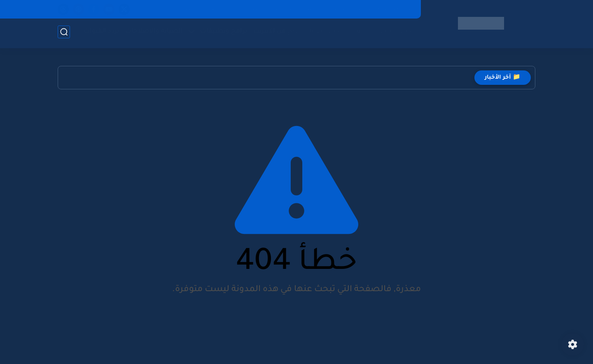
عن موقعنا (221, 9)
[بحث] (64, 34)
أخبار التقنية (323, 33)
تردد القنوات (100, 33)
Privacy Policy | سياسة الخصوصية (370, 9)
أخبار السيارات (391, 33)
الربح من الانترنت (276, 33)
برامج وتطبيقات (222, 33)
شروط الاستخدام (296, 9)
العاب (355, 33)
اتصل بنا (187, 9)
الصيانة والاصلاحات (152, 33)
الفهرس (254, 9)
